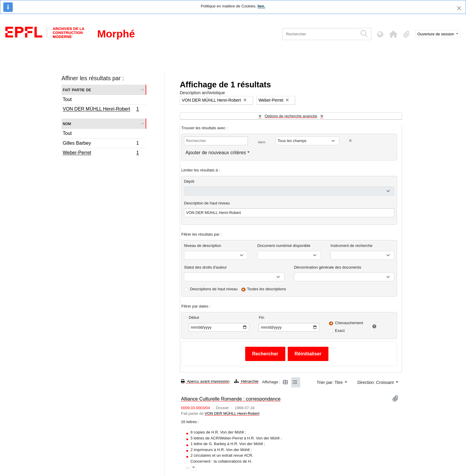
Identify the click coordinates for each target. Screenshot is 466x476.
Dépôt (189, 181)
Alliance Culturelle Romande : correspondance (231, 399)
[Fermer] (459, 8)
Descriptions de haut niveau (214, 289)
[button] (393, 34)
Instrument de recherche (351, 246)
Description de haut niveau (207, 203)
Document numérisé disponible (284, 246)
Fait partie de (77, 90)
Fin (262, 317)
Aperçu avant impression (205, 381)
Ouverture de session (436, 34)
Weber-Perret (101, 153)
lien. (261, 6)
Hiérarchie (246, 381)
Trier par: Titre (330, 382)
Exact (340, 331)
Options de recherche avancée (291, 116)
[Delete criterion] (350, 141)
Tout (67, 99)
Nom (67, 123)
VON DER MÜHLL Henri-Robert (101, 110)
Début (194, 317)
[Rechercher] (320, 34)
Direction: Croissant (376, 382)
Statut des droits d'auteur (205, 267)
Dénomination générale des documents (328, 267)
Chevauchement (349, 323)
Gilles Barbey (101, 144)
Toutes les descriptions (267, 289)
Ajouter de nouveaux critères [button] (216, 153)
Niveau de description (203, 246)
